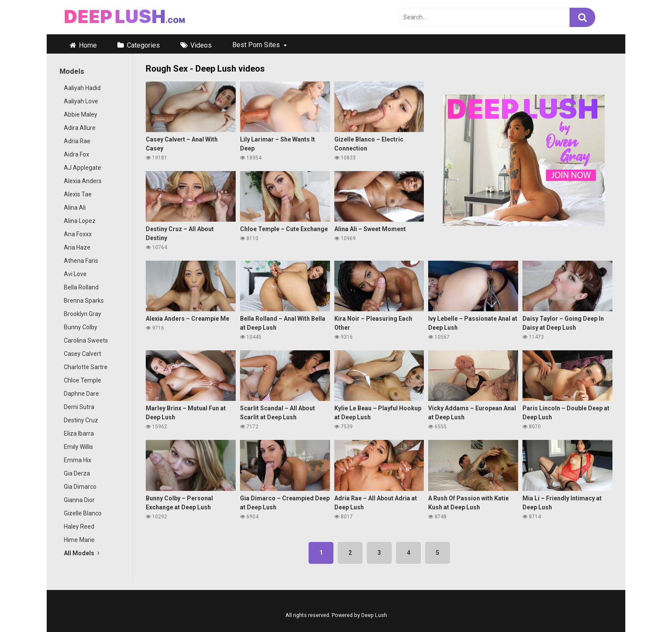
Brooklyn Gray (82, 314)
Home (88, 45)
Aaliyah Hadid (82, 88)
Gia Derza (77, 473)
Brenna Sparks (84, 301)
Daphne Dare (81, 394)
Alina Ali (75, 208)
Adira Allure (80, 128)
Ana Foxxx (78, 234)
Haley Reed (79, 527)
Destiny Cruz (81, 420)
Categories (143, 45)
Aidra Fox (76, 154)
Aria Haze (77, 247)
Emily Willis (78, 447)
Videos (201, 45)
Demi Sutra (79, 407)
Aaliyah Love (81, 101)
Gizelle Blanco (83, 513)
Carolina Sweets (86, 340)
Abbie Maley (81, 114)
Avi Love (75, 274)
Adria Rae (77, 141)
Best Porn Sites (256, 45)
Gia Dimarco (80, 487)
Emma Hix (78, 460)
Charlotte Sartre (86, 367)
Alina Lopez (80, 221)
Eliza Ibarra (79, 433)
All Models (82, 553)
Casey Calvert (82, 354)
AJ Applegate (82, 168)
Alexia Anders (83, 181)
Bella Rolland (81, 287)
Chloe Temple (82, 380)
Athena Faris (81, 261)
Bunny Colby (81, 327)
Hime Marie (79, 540)
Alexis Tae (78, 194)
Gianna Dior (79, 500)
